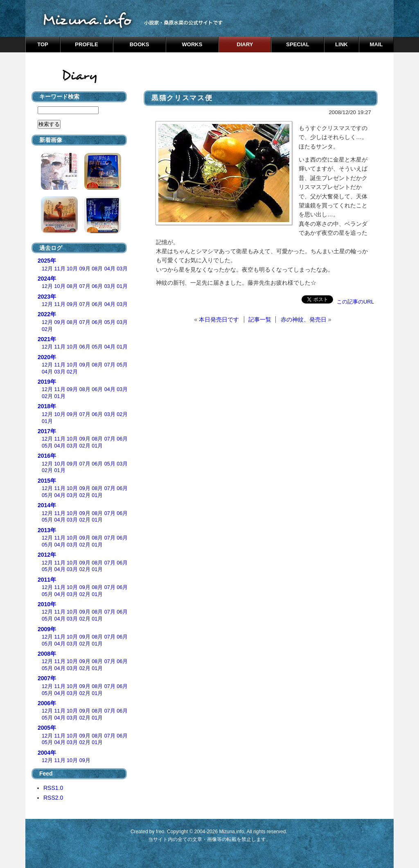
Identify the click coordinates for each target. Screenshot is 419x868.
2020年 (47, 357)
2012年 (47, 555)
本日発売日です (219, 319)
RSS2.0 (53, 798)
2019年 (47, 382)
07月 (85, 286)
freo (160, 832)
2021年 (47, 339)
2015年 (47, 481)
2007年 (47, 678)
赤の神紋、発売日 (304, 319)
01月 (122, 286)
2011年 (47, 580)
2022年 (47, 314)
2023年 (47, 297)
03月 (122, 269)
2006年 (47, 703)
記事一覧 (260, 319)
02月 (47, 329)
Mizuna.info (231, 832)
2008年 (47, 654)
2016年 (47, 456)
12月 (47, 269)
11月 (60, 269)
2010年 (47, 604)
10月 (72, 269)
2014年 (47, 505)
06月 (97, 286)
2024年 (47, 279)
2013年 (47, 530)
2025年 (47, 261)
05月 (110, 322)
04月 (110, 269)
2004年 (47, 753)
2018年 (47, 406)
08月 (97, 269)
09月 (85, 269)
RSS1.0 (53, 788)
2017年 (47, 431)
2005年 (47, 728)
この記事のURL (355, 302)
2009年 (47, 629)
